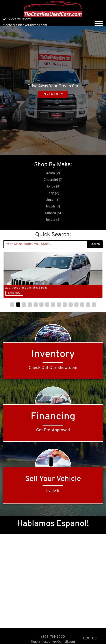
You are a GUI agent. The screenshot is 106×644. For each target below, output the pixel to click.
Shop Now (14, 293)
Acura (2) (53, 173)
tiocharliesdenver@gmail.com (25, 25)
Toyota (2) (53, 220)
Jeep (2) (53, 193)
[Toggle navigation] (99, 22)
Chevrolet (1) (53, 180)
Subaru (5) (53, 213)
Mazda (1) (53, 207)
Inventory (53, 94)
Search (95, 244)
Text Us (90, 638)
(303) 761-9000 (17, 19)
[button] (12, 305)
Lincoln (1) (53, 200)
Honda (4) (53, 187)
